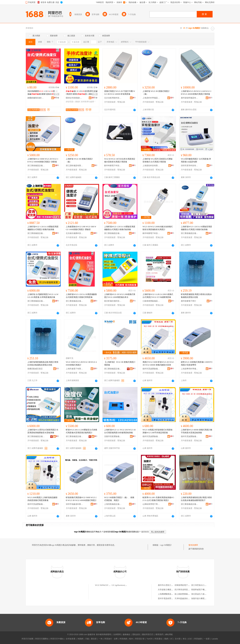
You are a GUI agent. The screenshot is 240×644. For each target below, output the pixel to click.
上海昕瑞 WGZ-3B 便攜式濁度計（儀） (156, 93)
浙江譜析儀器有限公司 (75, 166)
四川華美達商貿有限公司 (185, 590)
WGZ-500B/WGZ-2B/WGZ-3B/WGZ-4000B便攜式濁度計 (81, 363)
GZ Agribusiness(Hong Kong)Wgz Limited (128, 585)
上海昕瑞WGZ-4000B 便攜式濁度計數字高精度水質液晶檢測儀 (197, 431)
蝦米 (131, 639)
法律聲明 (117, 634)
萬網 (166, 639)
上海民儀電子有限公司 (75, 369)
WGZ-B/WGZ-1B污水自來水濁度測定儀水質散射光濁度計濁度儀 (120, 160)
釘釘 (190, 639)
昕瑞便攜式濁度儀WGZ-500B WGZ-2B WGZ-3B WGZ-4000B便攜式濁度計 (81, 499)
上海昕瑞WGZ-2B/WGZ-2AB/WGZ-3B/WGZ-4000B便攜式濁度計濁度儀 (196, 93)
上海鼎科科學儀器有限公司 (151, 98)
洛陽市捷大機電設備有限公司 (204, 598)
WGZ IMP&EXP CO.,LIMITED (107, 585)
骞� (57, 98)
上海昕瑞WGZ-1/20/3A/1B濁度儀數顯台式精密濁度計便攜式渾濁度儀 (81, 296)
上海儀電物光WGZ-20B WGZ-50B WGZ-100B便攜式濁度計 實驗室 (81, 228)
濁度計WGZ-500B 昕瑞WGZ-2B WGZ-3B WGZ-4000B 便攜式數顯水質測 (158, 363)
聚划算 (94, 639)
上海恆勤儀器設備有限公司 (113, 504)
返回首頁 (145, 532)
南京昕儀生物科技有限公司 (113, 301)
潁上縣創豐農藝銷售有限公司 (187, 594)
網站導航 (169, 634)
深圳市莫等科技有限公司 (190, 166)
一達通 (207, 639)
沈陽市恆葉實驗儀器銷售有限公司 (113, 436)
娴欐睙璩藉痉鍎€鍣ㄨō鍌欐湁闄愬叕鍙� (36, 98)
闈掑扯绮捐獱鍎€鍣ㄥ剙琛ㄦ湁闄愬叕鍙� (75, 98)
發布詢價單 (193, 545)
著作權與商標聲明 (104, 634)
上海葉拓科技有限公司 (151, 166)
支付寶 (178, 639)
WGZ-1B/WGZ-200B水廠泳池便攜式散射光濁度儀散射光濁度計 (158, 228)
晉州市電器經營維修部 (167, 598)
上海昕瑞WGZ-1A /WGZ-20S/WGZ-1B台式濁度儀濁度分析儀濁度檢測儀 (120, 431)
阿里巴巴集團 (27, 639)
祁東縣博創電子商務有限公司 (187, 585)
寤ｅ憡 (56, 94)
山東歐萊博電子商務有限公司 (151, 504)
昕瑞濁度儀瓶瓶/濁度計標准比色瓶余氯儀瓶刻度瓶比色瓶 (196, 296)
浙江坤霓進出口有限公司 (202, 585)
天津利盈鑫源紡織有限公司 (186, 598)
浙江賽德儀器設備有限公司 (36, 166)
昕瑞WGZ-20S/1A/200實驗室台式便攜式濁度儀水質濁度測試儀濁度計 (81, 431)
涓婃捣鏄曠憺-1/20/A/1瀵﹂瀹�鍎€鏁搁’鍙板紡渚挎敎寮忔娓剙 (42, 93)
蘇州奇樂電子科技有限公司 (113, 166)
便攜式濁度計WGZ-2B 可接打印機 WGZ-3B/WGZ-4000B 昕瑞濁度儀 (120, 93)
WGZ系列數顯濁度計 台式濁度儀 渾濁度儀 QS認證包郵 (196, 160)
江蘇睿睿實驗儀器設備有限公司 (151, 301)
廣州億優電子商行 (188, 301)
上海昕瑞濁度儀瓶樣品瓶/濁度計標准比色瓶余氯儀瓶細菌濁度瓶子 (196, 499)
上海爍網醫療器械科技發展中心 (171, 594)
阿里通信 (158, 639)
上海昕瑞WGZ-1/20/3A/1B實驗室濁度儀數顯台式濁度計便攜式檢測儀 (43, 228)
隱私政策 (136, 634)
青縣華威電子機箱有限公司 (203, 590)
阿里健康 (198, 639)
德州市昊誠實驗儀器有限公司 (151, 369)
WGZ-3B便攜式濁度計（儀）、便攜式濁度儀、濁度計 (119, 499)
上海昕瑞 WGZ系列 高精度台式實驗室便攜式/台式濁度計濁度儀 (157, 160)
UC (171, 639)
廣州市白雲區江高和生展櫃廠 (170, 585)
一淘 (101, 639)
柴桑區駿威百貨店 (35, 369)
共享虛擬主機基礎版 (166, 590)
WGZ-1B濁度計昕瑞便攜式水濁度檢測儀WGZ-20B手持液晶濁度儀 (157, 431)
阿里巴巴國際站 (42, 639)
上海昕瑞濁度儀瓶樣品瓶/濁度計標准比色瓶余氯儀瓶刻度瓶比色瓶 (43, 363)
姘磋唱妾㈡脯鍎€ (73, 102)
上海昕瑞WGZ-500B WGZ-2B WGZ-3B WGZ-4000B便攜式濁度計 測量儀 (43, 160)
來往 (185, 639)
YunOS (149, 639)
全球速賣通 (71, 639)
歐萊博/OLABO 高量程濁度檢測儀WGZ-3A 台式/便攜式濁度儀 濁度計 (158, 499)
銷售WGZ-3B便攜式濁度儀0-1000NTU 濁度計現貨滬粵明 (197, 363)
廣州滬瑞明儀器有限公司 (190, 98)
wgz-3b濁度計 (166, 545)
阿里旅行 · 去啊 (111, 639)
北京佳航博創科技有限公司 (113, 98)
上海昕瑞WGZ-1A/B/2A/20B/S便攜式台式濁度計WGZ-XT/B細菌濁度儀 (158, 296)
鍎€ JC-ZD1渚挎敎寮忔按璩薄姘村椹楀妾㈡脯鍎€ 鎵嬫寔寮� (82, 93)
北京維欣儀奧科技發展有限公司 (75, 233)
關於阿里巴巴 (148, 634)
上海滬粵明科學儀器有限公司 (190, 369)
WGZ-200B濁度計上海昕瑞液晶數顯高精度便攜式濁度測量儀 (42, 499)
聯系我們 (159, 634)
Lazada (215, 639)
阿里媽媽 (123, 639)
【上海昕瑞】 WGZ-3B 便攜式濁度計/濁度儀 (120, 363)
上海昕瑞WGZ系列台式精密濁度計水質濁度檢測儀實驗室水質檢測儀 (43, 431)
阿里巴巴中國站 (57, 639)
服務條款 (126, 634)
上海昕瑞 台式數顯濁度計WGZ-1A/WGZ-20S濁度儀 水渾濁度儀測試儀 (43, 296)
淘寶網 (80, 639)
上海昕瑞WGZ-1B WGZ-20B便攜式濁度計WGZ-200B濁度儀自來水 (120, 296)
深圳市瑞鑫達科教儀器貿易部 (75, 504)
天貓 (87, 639)
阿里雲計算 (140, 639)
